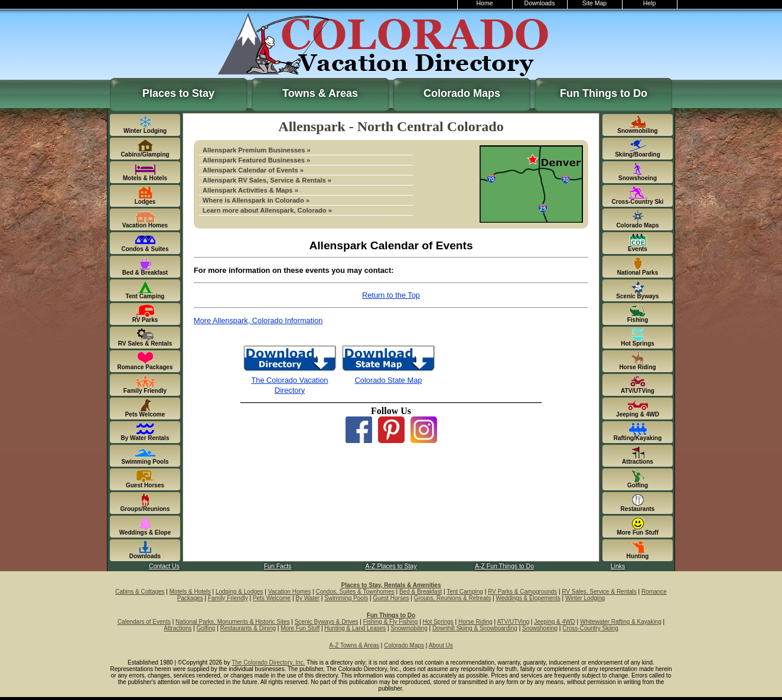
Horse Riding (475, 622)
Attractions (177, 628)
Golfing (206, 628)
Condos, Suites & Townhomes (355, 592)
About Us (441, 645)
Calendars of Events (144, 622)
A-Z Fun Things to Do (504, 566)
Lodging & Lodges (240, 592)
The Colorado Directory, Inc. (268, 662)
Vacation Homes (290, 592)
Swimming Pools (346, 598)
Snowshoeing (540, 628)
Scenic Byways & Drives (327, 622)
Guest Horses (391, 598)
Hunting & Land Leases (355, 628)
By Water (307, 598)
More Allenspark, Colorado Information (258, 320)
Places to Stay (178, 93)
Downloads (540, 3)
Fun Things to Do (604, 93)
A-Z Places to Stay (391, 566)
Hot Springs (438, 622)
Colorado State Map (389, 380)
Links (618, 566)
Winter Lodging (585, 598)
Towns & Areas (320, 93)
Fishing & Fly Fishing (391, 622)
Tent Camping (465, 592)
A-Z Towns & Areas (354, 645)
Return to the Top (391, 295)
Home (485, 3)
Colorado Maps (462, 93)
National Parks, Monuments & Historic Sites (232, 622)
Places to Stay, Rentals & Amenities (391, 585)
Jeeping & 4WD (554, 622)
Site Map (594, 3)
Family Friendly (228, 598)
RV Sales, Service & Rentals (599, 592)
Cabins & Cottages (140, 592)
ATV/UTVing (513, 622)
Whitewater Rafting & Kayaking (621, 622)
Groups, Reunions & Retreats (453, 598)
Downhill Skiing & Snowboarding (475, 628)
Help (650, 3)
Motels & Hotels (190, 592)
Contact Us (164, 566)
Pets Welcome (272, 598)
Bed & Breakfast (421, 592)
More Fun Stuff (300, 628)
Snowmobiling (409, 628)
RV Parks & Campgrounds (522, 592)
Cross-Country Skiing (590, 628)
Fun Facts (278, 566)
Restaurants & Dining (248, 628)
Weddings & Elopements (528, 598)
